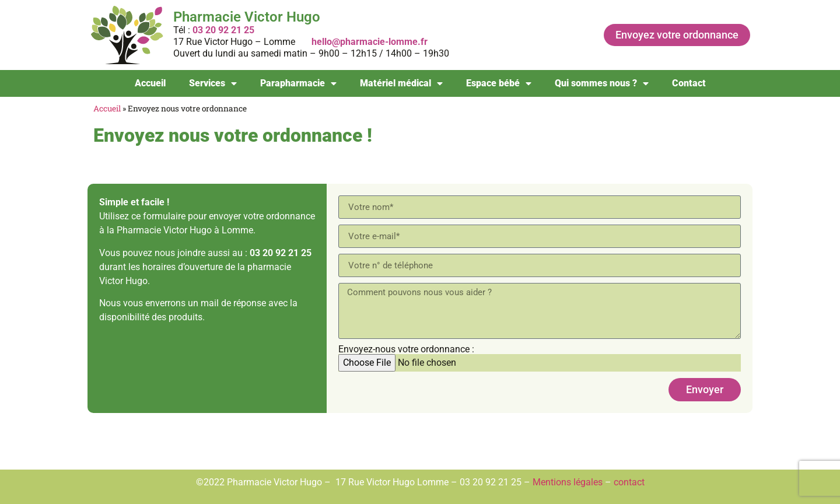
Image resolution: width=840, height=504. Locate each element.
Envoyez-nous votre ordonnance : (406, 349)
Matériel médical (401, 83)
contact (629, 482)
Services (213, 83)
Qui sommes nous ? (602, 83)
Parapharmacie (298, 83)
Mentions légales (568, 482)
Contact (689, 83)
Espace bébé (499, 83)
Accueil (150, 83)
